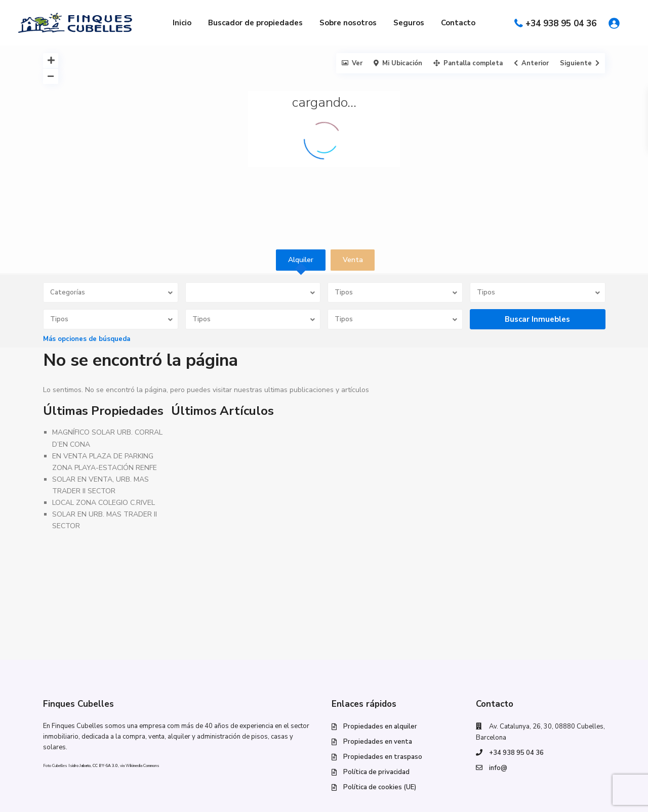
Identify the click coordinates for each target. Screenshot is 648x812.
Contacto (458, 23)
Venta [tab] (353, 260)
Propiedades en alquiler (380, 726)
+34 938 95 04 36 (561, 24)
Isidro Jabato (79, 766)
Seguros (409, 23)
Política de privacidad (376, 772)
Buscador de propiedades (255, 23)
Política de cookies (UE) (380, 787)
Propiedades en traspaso (383, 757)
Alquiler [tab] (301, 260)
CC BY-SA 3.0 (105, 766)
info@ (498, 768)
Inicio (182, 23)
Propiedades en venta (378, 742)
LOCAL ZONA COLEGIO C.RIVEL (104, 503)
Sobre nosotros (348, 23)
